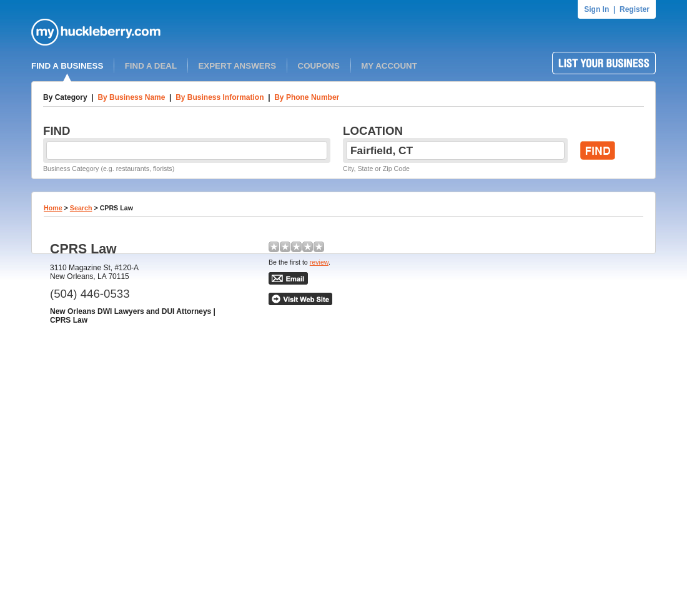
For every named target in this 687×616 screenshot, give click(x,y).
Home (53, 208)
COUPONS (319, 66)
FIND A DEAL (151, 66)
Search (81, 208)
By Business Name (131, 97)
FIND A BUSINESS (67, 66)
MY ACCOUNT (389, 66)
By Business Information (220, 97)
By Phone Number (307, 97)
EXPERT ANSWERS (237, 66)
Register (635, 9)
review (319, 262)
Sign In (596, 9)
